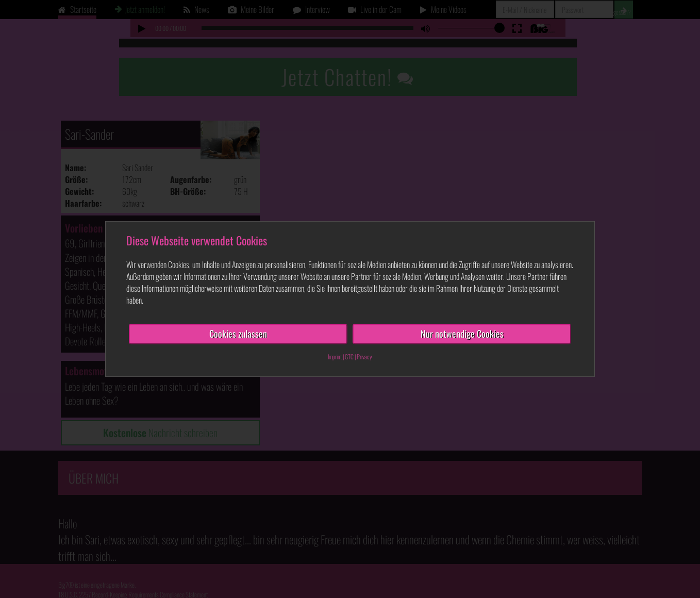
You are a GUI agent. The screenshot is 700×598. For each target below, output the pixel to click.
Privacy (364, 356)
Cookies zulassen (238, 334)
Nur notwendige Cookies (462, 334)
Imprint (335, 356)
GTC (349, 356)
